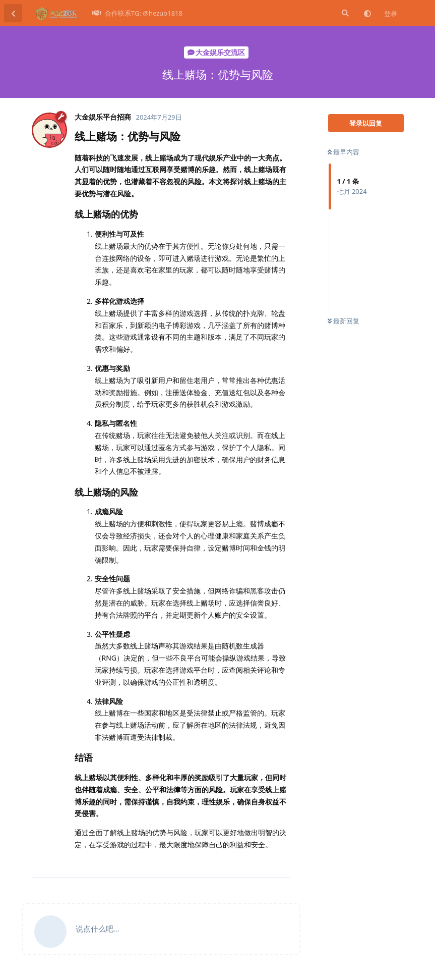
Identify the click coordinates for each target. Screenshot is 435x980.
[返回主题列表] (13, 13)
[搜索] (344, 13)
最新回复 (344, 321)
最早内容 (344, 152)
